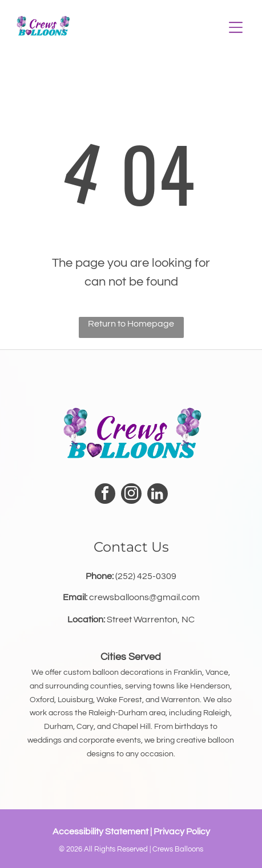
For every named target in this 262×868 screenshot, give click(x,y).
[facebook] (105, 495)
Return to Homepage (131, 324)
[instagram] (131, 495)
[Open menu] (236, 27)
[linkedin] (158, 495)
